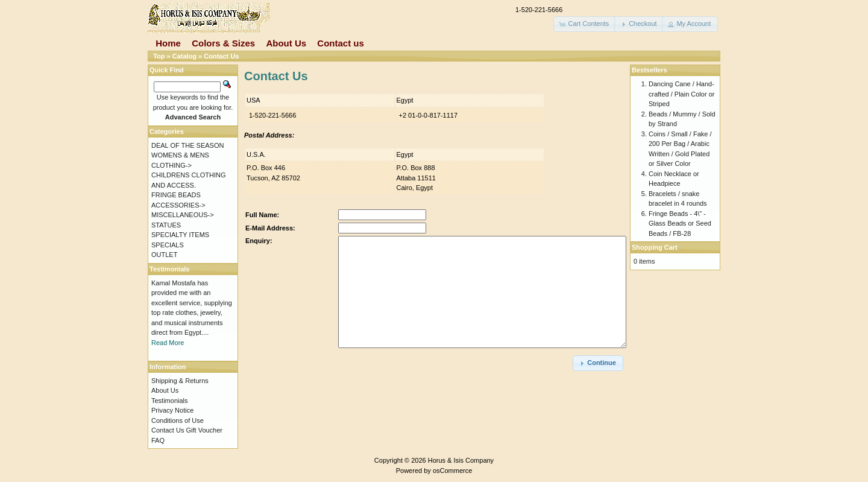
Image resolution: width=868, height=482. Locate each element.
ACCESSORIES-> (178, 205)
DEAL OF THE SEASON (187, 145)
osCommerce (452, 471)
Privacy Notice (172, 410)
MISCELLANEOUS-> (183, 215)
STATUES (166, 225)
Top (159, 56)
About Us (286, 43)
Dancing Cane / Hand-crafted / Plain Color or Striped (681, 94)
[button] (585, 24)
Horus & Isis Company (461, 460)
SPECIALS (168, 245)
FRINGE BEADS (176, 195)
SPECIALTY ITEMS (180, 235)
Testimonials (170, 401)
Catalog (184, 56)
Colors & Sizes (223, 43)
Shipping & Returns (180, 381)
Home (168, 43)
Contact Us (221, 56)
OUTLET (164, 255)
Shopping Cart (655, 247)
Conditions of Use (178, 420)
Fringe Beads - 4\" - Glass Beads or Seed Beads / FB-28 (680, 224)
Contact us (341, 43)
